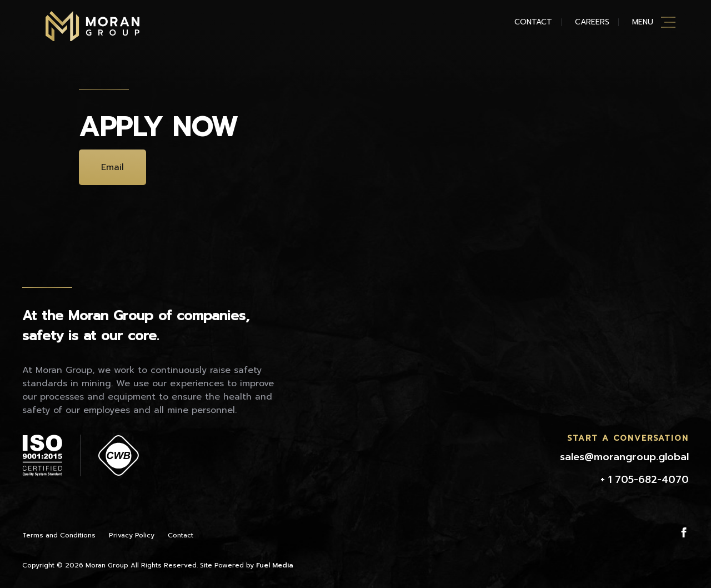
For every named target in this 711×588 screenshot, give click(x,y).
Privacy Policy (132, 535)
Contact (533, 22)
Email (112, 167)
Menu (643, 22)
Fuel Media (275, 565)
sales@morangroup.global (624, 457)
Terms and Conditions (59, 535)
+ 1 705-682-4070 (645, 480)
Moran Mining (92, 26)
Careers (592, 22)
